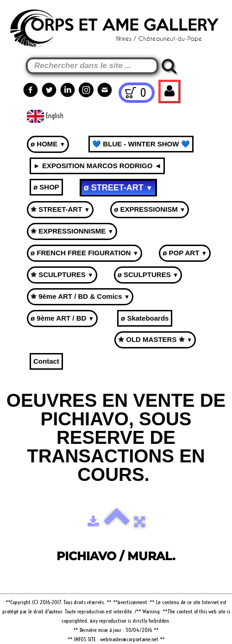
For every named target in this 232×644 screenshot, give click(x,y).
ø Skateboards (145, 318)
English (46, 116)
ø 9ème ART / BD (62, 318)
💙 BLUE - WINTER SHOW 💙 (141, 144)
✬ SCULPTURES (62, 275)
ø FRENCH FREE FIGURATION (85, 253)
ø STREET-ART (118, 188)
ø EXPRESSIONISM (150, 209)
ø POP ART (185, 253)
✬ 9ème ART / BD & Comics (80, 296)
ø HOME (48, 144)
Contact (46, 361)
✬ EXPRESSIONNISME (72, 231)
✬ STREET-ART (60, 209)
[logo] (24, 24)
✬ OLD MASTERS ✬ (155, 339)
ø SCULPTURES (148, 275)
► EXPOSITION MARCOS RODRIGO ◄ (97, 166)
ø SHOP (46, 187)
